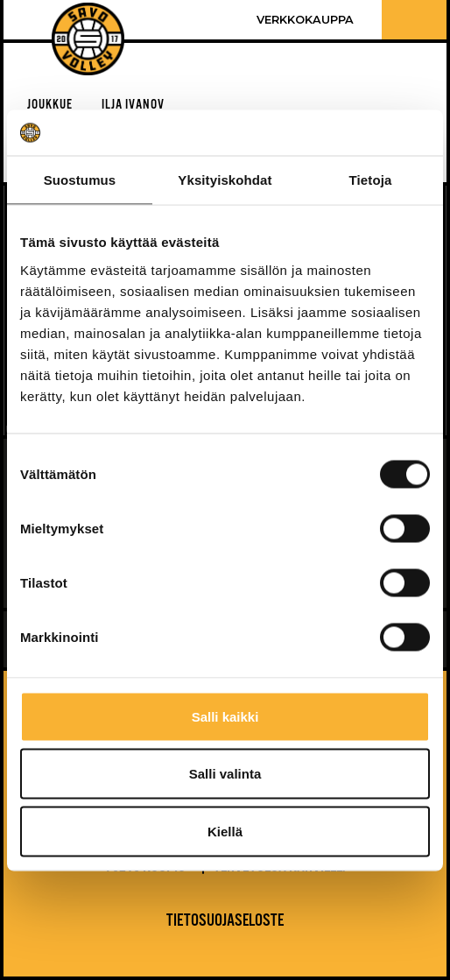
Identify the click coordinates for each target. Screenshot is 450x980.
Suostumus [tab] (80, 180)
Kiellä (225, 831)
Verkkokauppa (305, 20)
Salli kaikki (225, 716)
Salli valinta (225, 774)
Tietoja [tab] (371, 180)
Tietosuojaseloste (225, 921)
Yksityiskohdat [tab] (225, 180)
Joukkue (50, 105)
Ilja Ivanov (133, 105)
